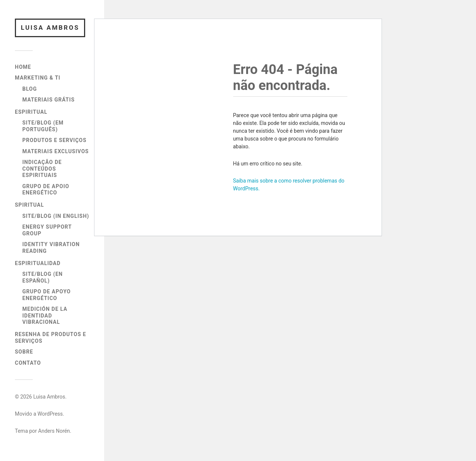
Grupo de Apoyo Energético (46, 295)
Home (23, 67)
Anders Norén (54, 431)
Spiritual (29, 205)
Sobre (24, 352)
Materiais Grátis (49, 100)
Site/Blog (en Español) (43, 277)
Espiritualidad (38, 263)
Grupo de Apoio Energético (46, 190)
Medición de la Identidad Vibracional (45, 315)
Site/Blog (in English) (56, 216)
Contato (28, 363)
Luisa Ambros (50, 28)
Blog (30, 89)
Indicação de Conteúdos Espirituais (42, 169)
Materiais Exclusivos (56, 151)
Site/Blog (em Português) (43, 126)
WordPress (50, 414)
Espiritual (31, 112)
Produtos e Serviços (54, 140)
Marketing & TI (38, 78)
